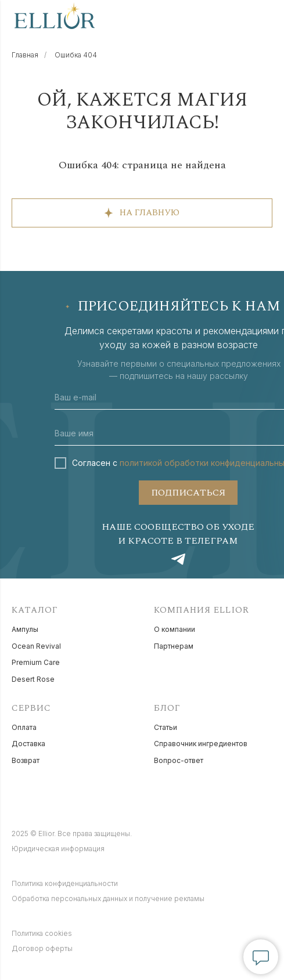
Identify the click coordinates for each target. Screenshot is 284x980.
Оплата (24, 727)
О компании (175, 629)
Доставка (28, 744)
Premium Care (36, 662)
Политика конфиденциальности (65, 883)
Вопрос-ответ (179, 760)
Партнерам (174, 646)
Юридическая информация (58, 849)
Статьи (166, 727)
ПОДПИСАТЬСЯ (188, 493)
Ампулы (25, 629)
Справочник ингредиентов (201, 744)
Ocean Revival (36, 646)
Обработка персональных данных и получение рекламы (108, 898)
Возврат (26, 760)
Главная (25, 55)
